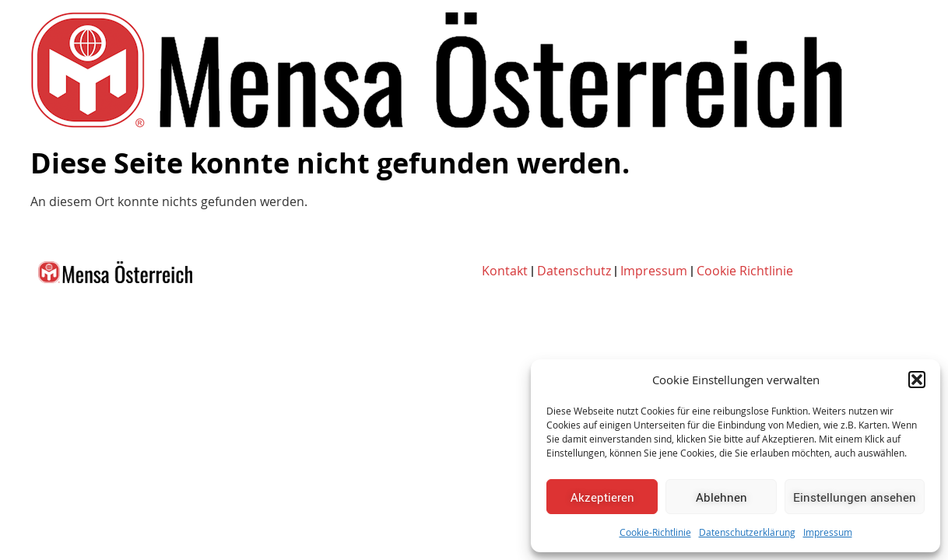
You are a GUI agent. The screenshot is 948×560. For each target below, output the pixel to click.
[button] (917, 380)
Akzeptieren (602, 497)
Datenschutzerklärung (747, 532)
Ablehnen (722, 497)
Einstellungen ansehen (855, 497)
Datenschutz (574, 271)
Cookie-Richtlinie (655, 532)
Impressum (828, 532)
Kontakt (505, 271)
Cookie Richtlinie (745, 271)
